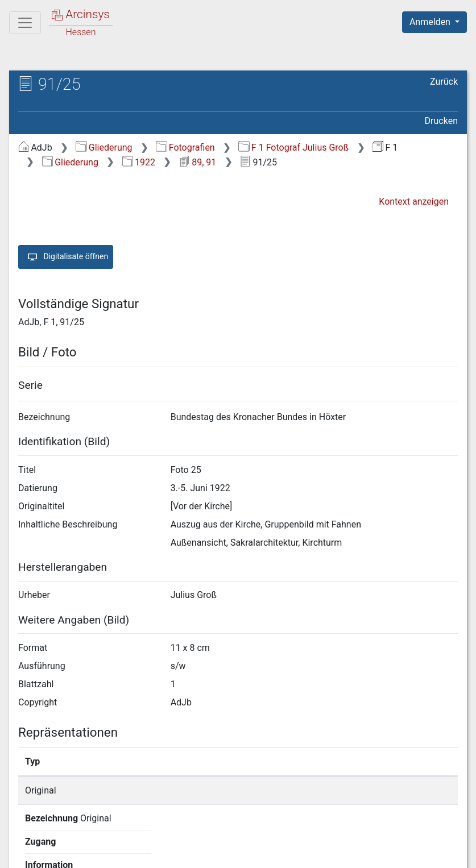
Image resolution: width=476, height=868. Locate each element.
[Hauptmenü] (25, 23)
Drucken (441, 121)
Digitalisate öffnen (66, 257)
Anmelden (431, 22)
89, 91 (198, 162)
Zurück (444, 82)
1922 (139, 162)
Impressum (438, 853)
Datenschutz (267, 853)
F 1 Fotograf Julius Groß (293, 148)
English (26, 844)
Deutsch (69, 844)
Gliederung (104, 148)
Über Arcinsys (183, 853)
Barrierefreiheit (354, 853)
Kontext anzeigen (414, 202)
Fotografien (185, 148)
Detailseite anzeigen (372, 790)
